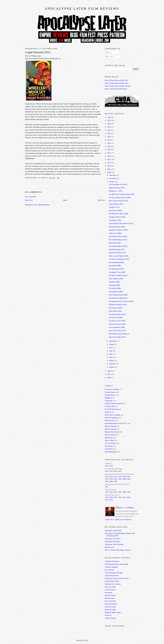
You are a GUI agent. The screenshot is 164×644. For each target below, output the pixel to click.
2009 (109, 172)
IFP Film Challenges (111, 418)
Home (65, 200)
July (111, 348)
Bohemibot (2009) (115, 266)
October (112, 182)
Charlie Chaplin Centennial (114, 404)
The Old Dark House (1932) (118, 240)
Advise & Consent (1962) (117, 324)
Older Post (101, 200)
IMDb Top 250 (110, 421)
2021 (109, 133)
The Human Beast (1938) (117, 314)
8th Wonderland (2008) (116, 262)
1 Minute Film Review (112, 561)
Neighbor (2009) (114, 282)
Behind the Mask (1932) (117, 188)
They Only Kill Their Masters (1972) (121, 223)
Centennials (109, 401)
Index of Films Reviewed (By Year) (116, 83)
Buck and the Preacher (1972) (119, 201)
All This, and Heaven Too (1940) (120, 198)
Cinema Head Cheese (112, 575)
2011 (109, 166)
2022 (109, 130)
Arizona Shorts (110, 395)
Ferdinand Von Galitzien (113, 584)
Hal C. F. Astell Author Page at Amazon (118, 550)
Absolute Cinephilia (111, 567)
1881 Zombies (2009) (116, 279)
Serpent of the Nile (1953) (117, 253)
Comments (111, 57)
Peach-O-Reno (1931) (116, 204)
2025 (109, 120)
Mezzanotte (109, 593)
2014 (109, 156)
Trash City (108, 615)
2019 (109, 140)
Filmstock (108, 412)
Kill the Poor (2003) (115, 308)
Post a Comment (30, 197)
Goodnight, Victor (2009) (117, 272)
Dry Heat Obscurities (112, 409)
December (113, 175)
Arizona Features (110, 392)
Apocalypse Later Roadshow (114, 544)
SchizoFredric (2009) (116, 292)
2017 (109, 146)
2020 (109, 137)
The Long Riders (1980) (117, 327)
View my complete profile (118, 520)
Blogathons (108, 398)
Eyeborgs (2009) (114, 285)
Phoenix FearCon (110, 429)
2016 (109, 150)
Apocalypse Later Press (112, 541)
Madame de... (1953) (116, 191)
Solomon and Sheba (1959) (118, 305)
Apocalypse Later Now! (113, 539)
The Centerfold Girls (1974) (118, 184)
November (113, 178)
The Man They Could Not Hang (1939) (122, 194)
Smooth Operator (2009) (117, 227)
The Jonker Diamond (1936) (118, 246)
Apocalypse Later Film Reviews (82, 9)
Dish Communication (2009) (118, 295)
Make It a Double (110, 426)
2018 (109, 143)
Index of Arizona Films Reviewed (116, 89)
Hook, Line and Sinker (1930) (119, 256)
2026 (109, 117)
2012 (109, 163)
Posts (109, 53)
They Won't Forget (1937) (117, 337)
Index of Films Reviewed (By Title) (116, 80)
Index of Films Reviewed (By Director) (118, 86)
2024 (109, 124)
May (111, 354)
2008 (109, 371)
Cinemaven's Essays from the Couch (117, 578)
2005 (116, 481)
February (112, 364)
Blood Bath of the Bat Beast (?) (119, 334)
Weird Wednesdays (111, 452)
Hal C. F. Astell (126, 508)
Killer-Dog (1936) (115, 243)
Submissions (109, 438)
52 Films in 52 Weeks (112, 389)
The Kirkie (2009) (115, 288)
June (111, 351)
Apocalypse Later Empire (113, 531)
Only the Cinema (110, 607)
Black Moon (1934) (115, 311)
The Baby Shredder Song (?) (118, 275)
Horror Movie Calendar (112, 415)
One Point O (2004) (115, 211)
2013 (109, 159)
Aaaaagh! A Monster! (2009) (118, 230)
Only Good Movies (111, 604)
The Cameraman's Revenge (114, 573)
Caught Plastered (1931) (38, 52)
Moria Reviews (110, 598)
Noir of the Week (110, 601)
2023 (109, 127)
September (113, 341)
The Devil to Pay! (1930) (117, 321)
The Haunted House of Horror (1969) (121, 301)
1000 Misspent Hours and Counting (116, 564)
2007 (109, 374)
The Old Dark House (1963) (118, 236)
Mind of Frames (110, 595)
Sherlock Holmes (110, 435)
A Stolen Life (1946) (116, 318)
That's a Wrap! (110, 440)
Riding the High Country (113, 612)
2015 (109, 153)
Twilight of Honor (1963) (117, 217)
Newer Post (29, 200)
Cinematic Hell (110, 406)
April (111, 357)
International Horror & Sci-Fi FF (115, 423)
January (112, 367)
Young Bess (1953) (115, 220)
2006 (111, 481)
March (112, 361)
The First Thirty (110, 443)
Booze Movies (110, 570)
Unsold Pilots (109, 449)
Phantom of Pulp (110, 610)
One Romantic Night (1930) (118, 298)
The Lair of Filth (110, 587)
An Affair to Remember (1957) (119, 259)
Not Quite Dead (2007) (116, 269)
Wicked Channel (110, 618)
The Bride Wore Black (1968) (119, 214)
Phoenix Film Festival (112, 432)
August (112, 344)
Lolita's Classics (110, 590)
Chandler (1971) (114, 207)
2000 (109, 378)
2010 (109, 169)
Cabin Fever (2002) (115, 233)
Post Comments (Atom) (42, 205)
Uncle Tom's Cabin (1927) (117, 331)
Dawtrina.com (109, 547)
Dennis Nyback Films (112, 581)
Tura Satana (109, 446)
